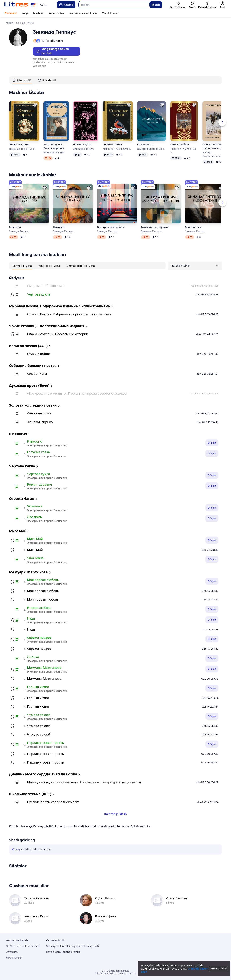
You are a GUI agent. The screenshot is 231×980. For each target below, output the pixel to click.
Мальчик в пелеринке (155, 227)
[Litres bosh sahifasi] (20, 5)
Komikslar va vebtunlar (83, 13)
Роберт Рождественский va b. (216, 154)
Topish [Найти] (156, 5)
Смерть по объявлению (46, 286)
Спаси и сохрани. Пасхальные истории (58, 334)
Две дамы (35, 517)
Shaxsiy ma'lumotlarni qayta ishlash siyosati (72, 946)
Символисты (145, 145)
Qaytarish (12, 952)
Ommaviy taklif (55, 940)
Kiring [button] (16, 849)
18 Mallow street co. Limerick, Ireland (115, 973)
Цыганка (59, 227)
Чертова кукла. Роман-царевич (54, 146)
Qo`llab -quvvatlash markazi (23, 946)
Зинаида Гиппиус (54, 152)
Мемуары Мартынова (44, 668)
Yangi (25, 13)
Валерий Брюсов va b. (151, 149)
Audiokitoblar (57, 13)
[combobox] (114, 5)
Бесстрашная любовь (111, 227)
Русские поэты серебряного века (53, 802)
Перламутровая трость (45, 743)
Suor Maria (35, 558)
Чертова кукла (82, 145)
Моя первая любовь (43, 580)
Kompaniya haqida (17, 940)
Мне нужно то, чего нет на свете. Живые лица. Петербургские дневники (84, 782)
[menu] (44, 5)
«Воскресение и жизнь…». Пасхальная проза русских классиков (77, 393)
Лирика (33, 657)
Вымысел (15, 227)
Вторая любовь (39, 608)
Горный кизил (38, 687)
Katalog (66, 5)
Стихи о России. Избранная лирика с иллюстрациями (215, 146)
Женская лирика (19, 145)
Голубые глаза (38, 452)
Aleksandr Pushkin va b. (117, 149)
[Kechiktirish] (35, 105)
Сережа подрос (39, 638)
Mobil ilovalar (110, 13)
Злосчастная (193, 227)
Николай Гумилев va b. (183, 151)
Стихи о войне (180, 145)
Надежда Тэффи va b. (22, 149)
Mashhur (38, 13)
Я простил (35, 441)
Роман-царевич (40, 485)
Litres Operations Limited (116, 971)
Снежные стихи (112, 145)
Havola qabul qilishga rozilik (63, 952)
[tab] (22, 80)
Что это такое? (39, 715)
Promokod (11, 13)
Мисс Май (35, 539)
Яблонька (35, 506)
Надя (31, 618)
